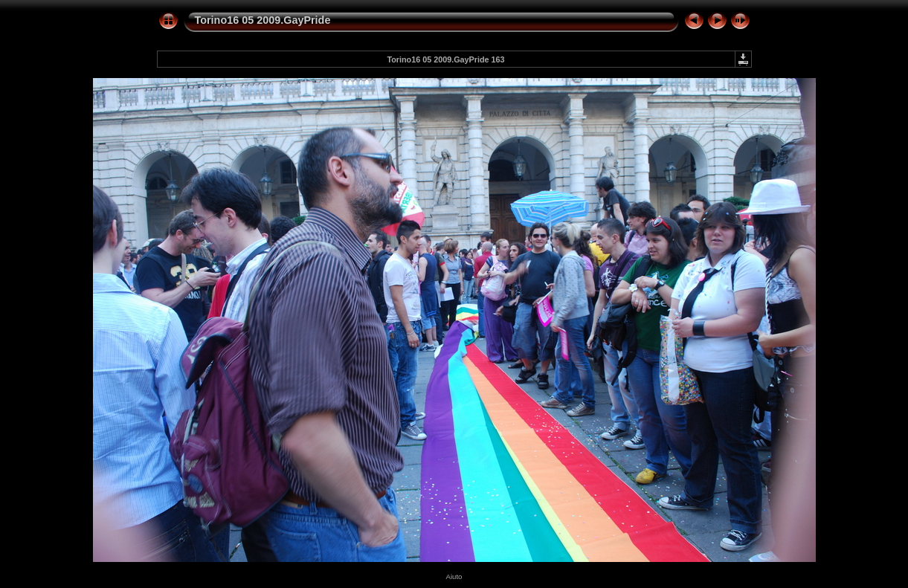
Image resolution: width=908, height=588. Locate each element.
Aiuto (454, 576)
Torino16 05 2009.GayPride (263, 20)
